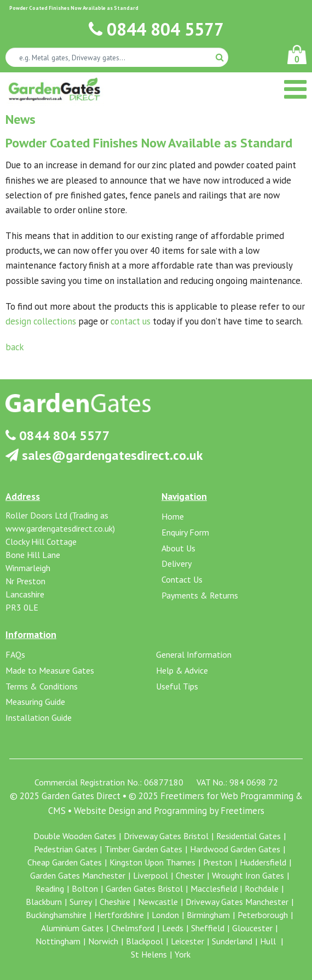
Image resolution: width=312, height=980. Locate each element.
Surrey (81, 902)
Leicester (187, 941)
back (15, 347)
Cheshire (115, 902)
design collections (41, 321)
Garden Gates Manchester (78, 875)
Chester (190, 875)
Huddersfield (263, 862)
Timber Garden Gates (143, 849)
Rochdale (262, 888)
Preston (218, 862)
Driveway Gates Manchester (237, 902)
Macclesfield (214, 888)
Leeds (173, 928)
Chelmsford (133, 928)
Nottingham (58, 941)
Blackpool (145, 941)
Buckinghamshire (56, 915)
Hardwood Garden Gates (235, 849)
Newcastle (158, 902)
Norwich (103, 941)
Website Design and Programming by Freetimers (169, 811)
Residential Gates (249, 836)
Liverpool (151, 875)
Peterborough (263, 915)
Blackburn (44, 902)
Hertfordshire (119, 915)
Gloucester (252, 928)
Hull (269, 941)
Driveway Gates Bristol (166, 836)
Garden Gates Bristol (144, 888)
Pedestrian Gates (65, 849)
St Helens (149, 954)
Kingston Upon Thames (152, 862)
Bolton (85, 888)
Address (23, 496)
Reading (50, 888)
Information (31, 634)
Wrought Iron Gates (248, 875)
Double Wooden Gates (75, 836)
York (183, 954)
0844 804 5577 (156, 29)
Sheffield (208, 928)
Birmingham (208, 915)
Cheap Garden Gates (65, 862)
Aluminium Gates (72, 928)
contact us (131, 321)
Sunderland (232, 941)
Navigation (184, 496)
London (165, 915)
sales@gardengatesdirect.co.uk (104, 455)
